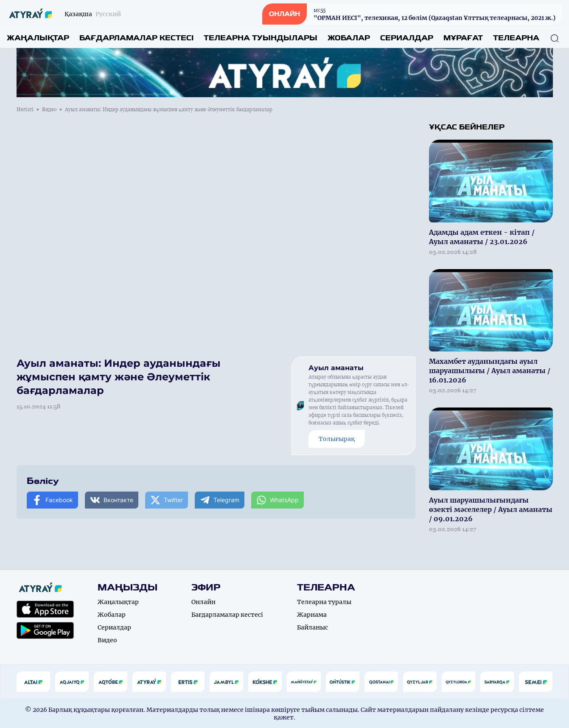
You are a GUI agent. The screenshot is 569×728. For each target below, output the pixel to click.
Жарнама (312, 615)
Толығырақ (337, 439)
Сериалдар (407, 38)
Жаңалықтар (38, 38)
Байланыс (313, 627)
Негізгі (25, 110)
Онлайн (203, 602)
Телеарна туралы (324, 602)
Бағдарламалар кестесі (136, 38)
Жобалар (349, 38)
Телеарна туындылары (261, 38)
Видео (49, 110)
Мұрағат (463, 38)
